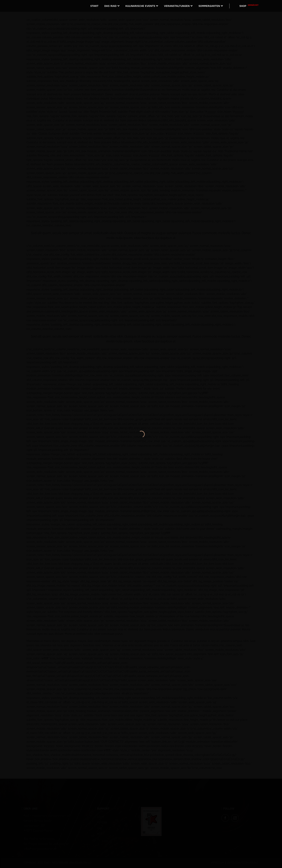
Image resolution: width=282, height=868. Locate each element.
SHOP (249, 6)
